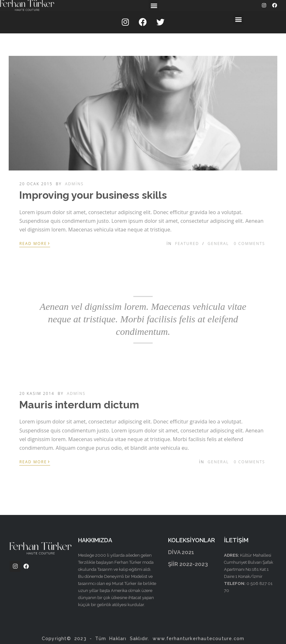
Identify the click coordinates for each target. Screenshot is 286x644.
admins (74, 184)
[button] (154, 5)
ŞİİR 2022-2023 (188, 564)
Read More (35, 243)
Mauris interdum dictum (79, 405)
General (218, 244)
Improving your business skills (93, 195)
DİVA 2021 (181, 552)
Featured (187, 244)
